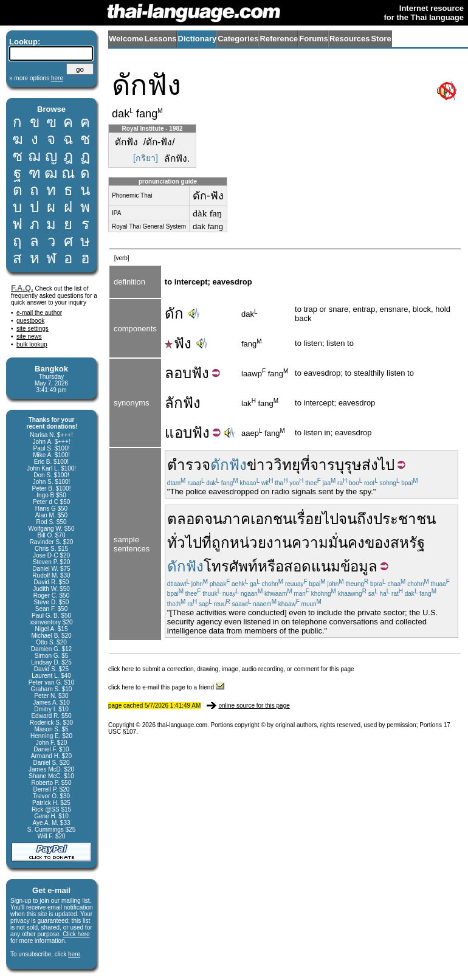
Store (381, 39)
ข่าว (260, 465)
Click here (76, 934)
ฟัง (178, 343)
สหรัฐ (408, 543)
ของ (377, 543)
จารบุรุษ (336, 465)
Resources (349, 39)
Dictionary (198, 39)
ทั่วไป (184, 543)
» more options (36, 78)
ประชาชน (404, 519)
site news (29, 336)
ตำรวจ (189, 465)
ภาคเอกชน (257, 519)
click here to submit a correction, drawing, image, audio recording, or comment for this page (231, 669)
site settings (33, 329)
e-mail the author (39, 313)
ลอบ (178, 373)
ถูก (221, 543)
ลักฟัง (183, 403)
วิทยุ (287, 465)
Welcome (126, 39)
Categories (238, 39)
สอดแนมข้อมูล (331, 566)
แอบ (178, 433)
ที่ (305, 465)
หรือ (271, 566)
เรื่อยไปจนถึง (333, 519)
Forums (314, 39)
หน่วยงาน (261, 543)
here (74, 954)
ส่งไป (378, 465)
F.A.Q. (22, 288)
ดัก (174, 313)
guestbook (30, 321)
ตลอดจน (195, 519)
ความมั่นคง (328, 543)
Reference (279, 39)
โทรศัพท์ (231, 566)
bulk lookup (32, 344)
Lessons (161, 39)
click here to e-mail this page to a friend (166, 687)
